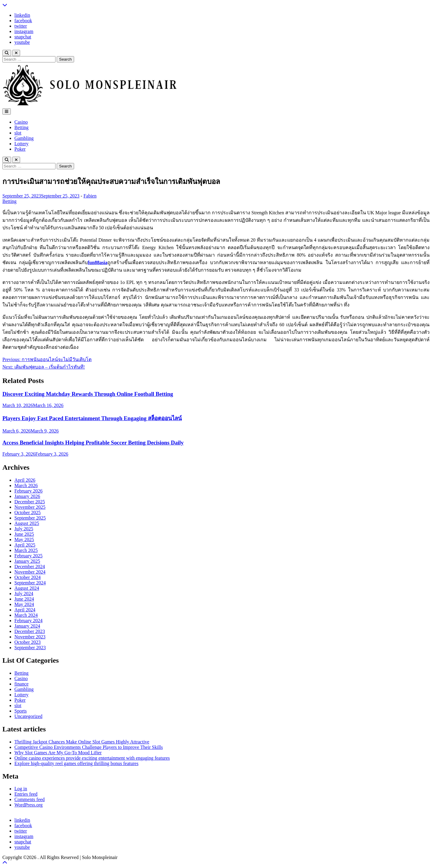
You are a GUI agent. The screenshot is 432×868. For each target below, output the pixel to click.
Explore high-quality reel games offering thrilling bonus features (76, 763)
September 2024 (30, 583)
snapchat (23, 37)
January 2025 (27, 561)
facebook (23, 21)
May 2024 (24, 604)
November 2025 (30, 507)
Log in (21, 789)
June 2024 (24, 599)
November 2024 (30, 572)
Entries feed (26, 794)
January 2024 (27, 626)
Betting (21, 127)
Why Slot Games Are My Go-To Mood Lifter (58, 753)
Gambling (24, 138)
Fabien (90, 196)
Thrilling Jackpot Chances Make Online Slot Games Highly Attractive (82, 742)
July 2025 (24, 529)
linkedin (22, 15)
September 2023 (30, 648)
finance (21, 684)
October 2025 (28, 512)
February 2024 (28, 621)
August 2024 (27, 588)
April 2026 (25, 480)
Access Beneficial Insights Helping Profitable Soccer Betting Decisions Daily (93, 443)
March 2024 (26, 615)
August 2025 (27, 523)
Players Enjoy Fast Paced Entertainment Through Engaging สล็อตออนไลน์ (92, 418)
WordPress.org (28, 805)
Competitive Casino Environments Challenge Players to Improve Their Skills (89, 747)
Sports (21, 711)
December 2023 (30, 631)
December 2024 (30, 567)
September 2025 (30, 518)
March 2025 (26, 550)
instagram (24, 31)
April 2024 (25, 610)
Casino (21, 122)
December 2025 (30, 502)
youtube (22, 42)
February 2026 (28, 491)
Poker (20, 149)
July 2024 (24, 594)
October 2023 (28, 642)
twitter (21, 26)
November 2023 (30, 637)
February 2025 (28, 556)
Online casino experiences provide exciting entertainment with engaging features (92, 758)
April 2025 (25, 545)
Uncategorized (28, 716)
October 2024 (28, 577)
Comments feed (30, 799)
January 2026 (27, 496)
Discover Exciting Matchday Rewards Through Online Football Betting (88, 394)
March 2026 (26, 485)
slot (18, 133)
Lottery (21, 144)
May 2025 (24, 539)
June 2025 (24, 534)
